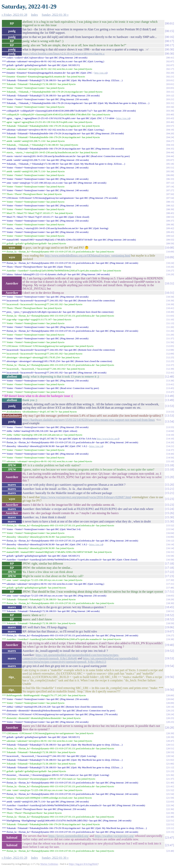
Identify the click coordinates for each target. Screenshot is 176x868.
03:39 (170, 111)
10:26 (170, 267)
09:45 (170, 232)
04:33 (170, 145)
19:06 (169, 627)
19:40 (169, 645)
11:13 (170, 323)
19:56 (169, 677)
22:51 (170, 820)
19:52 (169, 651)
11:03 (170, 316)
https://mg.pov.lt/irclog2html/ (84, 864)
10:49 (170, 312)
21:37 (170, 779)
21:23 (170, 771)
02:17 (170, 69)
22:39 (170, 813)
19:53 (169, 658)
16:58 (170, 556)
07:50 (170, 194)
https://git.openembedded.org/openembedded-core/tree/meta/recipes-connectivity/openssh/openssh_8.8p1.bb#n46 (71, 657)
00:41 (170, 58)
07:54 (170, 198)
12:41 (170, 373)
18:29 (170, 599)
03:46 (170, 122)
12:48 (169, 377)
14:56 (170, 458)
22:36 (170, 809)
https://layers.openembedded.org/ (69, 836)
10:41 (170, 308)
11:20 (170, 327)
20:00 (170, 695)
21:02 (170, 760)
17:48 (170, 588)
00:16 (169, 37)
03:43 (170, 118)
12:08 (170, 350)
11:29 (170, 335)
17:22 (169, 572)
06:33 (170, 179)
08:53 (170, 217)
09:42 (170, 228)
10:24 (170, 263)
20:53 (170, 752)
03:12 (170, 95)
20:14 (170, 707)
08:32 (170, 205)
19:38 (170, 639)
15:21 (169, 489)
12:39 (170, 369)
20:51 (170, 745)
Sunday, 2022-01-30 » (55, 15)
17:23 (169, 576)
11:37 (170, 338)
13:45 (170, 388)
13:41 (170, 384)
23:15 (170, 832)
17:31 (170, 584)
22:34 (170, 805)
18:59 (170, 623)
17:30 (170, 580)
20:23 (170, 711)
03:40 (170, 114)
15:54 (170, 529)
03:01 (170, 80)
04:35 (170, 149)
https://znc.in (123, 118)
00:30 (169, 49)
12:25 (170, 357)
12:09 (170, 354)
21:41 (170, 786)
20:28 (169, 728)
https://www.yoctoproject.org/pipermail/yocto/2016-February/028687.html (86, 497)
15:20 (169, 477)
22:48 (170, 817)
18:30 (170, 603)
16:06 (170, 537)
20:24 (170, 714)
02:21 (170, 77)
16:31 (170, 552)
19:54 (169, 666)
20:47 (170, 741)
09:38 (170, 224)
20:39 (170, 733)
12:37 (170, 365)
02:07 (170, 61)
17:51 (169, 592)
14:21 (170, 446)
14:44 (170, 454)
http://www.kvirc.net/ (108, 439)
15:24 (169, 509)
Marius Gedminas (49, 864)
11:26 (170, 331)
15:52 (170, 525)
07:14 (170, 187)
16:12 (170, 541)
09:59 (170, 243)
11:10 (170, 319)
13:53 (169, 406)
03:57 (170, 126)
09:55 (170, 240)
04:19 (170, 130)
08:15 (170, 202)
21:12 (170, 767)
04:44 (170, 152)
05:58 (170, 171)
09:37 (170, 221)
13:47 (170, 392)
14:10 (170, 435)
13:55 (170, 427)
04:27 (170, 141)
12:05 (170, 346)
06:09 (170, 175)
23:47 (169, 838)
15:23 (169, 499)
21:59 (170, 798)
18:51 (170, 611)
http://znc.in (100, 73)
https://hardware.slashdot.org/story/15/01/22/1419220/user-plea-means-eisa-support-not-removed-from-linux (89, 420)
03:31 (170, 103)
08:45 (170, 213)
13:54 (169, 421)
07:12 (170, 183)
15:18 (169, 465)
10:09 (170, 252)
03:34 (170, 107)
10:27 (170, 271)
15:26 (169, 513)
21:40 (170, 783)
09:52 (170, 236)
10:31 (169, 283)
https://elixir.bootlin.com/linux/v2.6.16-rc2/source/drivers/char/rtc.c (63, 54)
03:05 (170, 88)
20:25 (170, 718)
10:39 (170, 300)
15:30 (169, 517)
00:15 (169, 31)
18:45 (169, 607)
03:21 (170, 99)
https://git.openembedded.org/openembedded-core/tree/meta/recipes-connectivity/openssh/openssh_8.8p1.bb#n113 (80, 660)
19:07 (169, 631)
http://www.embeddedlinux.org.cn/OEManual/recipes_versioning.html (88, 256)
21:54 (170, 794)
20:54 (170, 756)
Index (34, 15)
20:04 (170, 699)
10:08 (169, 248)
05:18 (170, 164)
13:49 (169, 396)
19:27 (170, 635)
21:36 (170, 775)
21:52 (170, 790)
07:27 (170, 190)
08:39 (170, 209)
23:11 (170, 828)
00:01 (169, 23)
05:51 (170, 168)
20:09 (170, 703)
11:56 (170, 342)
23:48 (170, 851)
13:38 (170, 381)
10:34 (170, 297)
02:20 (170, 73)
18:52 (169, 615)
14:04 (170, 431)
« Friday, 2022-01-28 (14, 15)
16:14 (170, 544)
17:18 (169, 564)
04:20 (170, 133)
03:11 (170, 92)
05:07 (170, 160)
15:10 (170, 461)
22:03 (170, 802)
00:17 (169, 41)
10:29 (170, 274)
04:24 (170, 137)
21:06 (170, 764)
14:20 (170, 442)
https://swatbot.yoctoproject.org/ (114, 836)
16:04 (170, 533)
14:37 (170, 450)
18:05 (170, 596)
